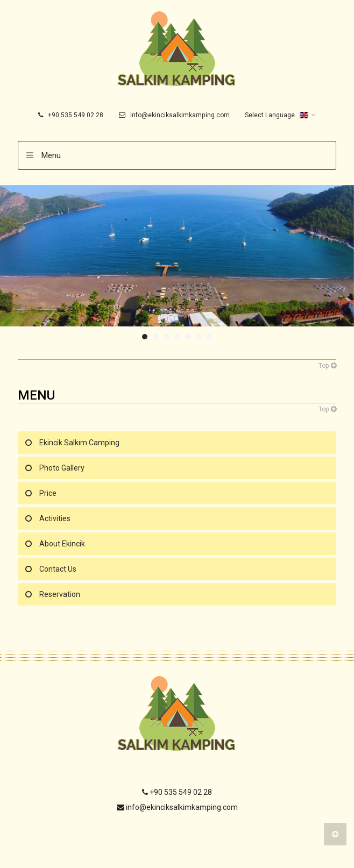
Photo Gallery (62, 468)
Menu (51, 155)
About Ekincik (62, 544)
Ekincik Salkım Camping (79, 443)
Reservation (60, 594)
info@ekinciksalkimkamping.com (174, 115)
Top (327, 366)
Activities (55, 518)
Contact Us (58, 569)
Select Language (277, 115)
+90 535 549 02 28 (71, 115)
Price (48, 493)
